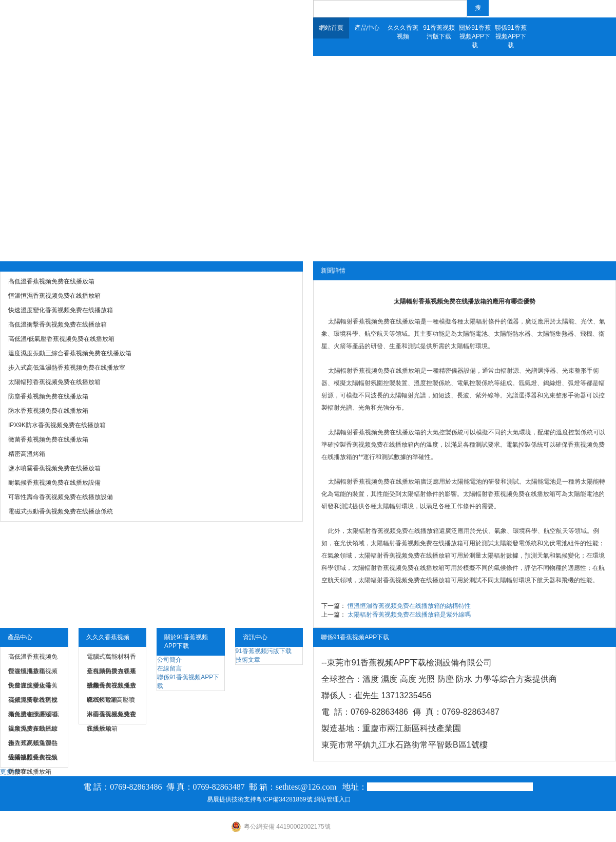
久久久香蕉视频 (403, 32)
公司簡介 (169, 660)
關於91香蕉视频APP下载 (475, 36)
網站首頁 (331, 28)
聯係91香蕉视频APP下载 (511, 36)
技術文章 (248, 660)
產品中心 (367, 28)
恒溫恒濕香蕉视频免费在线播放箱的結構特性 (409, 606)
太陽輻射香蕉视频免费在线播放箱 (374, 321)
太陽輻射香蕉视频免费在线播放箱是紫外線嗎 (409, 615)
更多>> (10, 772)
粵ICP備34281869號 (284, 799)
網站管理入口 (333, 799)
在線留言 (169, 668)
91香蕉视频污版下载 (439, 32)
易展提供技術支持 (232, 799)
